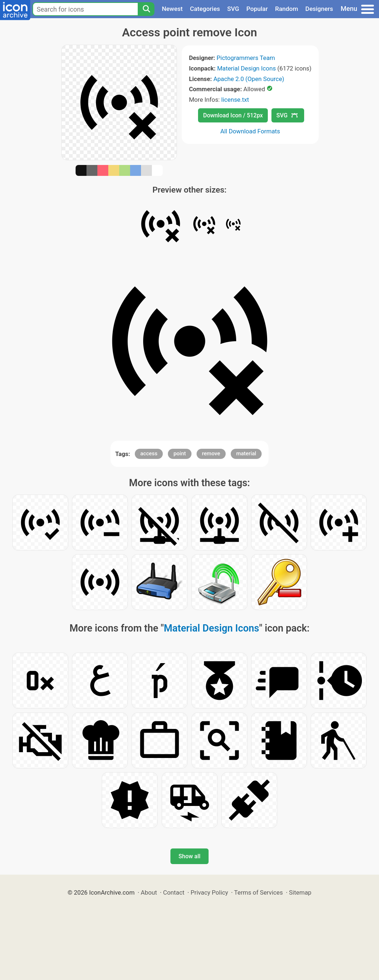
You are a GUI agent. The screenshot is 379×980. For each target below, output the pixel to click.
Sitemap (300, 892)
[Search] (146, 9)
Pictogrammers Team (246, 58)
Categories (205, 9)
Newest (172, 9)
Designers (319, 9)
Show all (189, 856)
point (180, 453)
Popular (257, 9)
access (149, 453)
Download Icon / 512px (233, 115)
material (246, 453)
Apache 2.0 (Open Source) (249, 79)
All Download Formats (250, 131)
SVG (233, 9)
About (149, 892)
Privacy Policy (209, 892)
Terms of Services (258, 892)
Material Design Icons (246, 68)
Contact (174, 892)
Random (287, 9)
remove (211, 453)
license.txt (235, 100)
